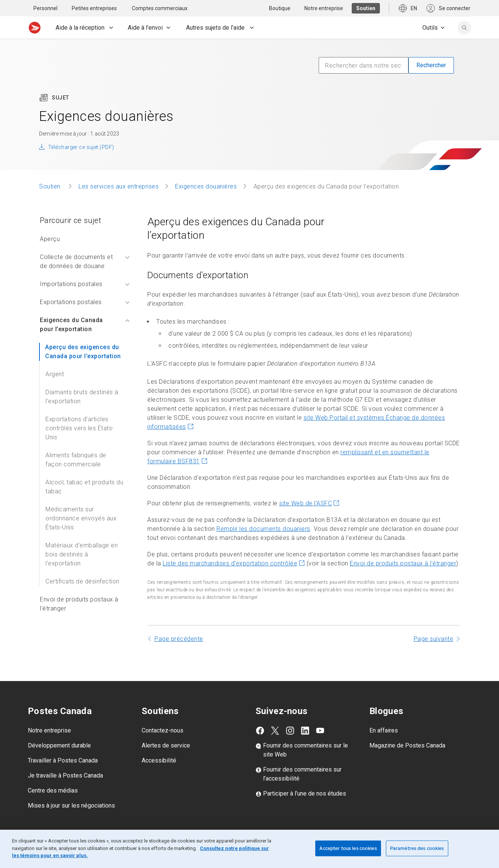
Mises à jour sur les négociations (71, 805)
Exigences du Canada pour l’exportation (85, 325)
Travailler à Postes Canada (63, 760)
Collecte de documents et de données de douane (85, 261)
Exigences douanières (206, 186)
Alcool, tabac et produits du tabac (84, 487)
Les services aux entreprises (119, 186)
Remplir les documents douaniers (263, 529)
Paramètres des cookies (417, 848)
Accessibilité (159, 760)
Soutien (51, 186)
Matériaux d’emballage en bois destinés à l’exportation (82, 554)
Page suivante (434, 639)
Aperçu (50, 239)
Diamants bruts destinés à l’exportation (82, 397)
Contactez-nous (163, 730)
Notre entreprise (49, 730)
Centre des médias (53, 790)
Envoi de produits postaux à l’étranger (79, 604)
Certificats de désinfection (82, 581)
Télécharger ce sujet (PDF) (81, 147)
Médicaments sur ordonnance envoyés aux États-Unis (81, 518)
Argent (55, 374)
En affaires (384, 730)
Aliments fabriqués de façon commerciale (76, 460)
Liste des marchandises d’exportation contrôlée (234, 563)
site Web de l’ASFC (309, 503)
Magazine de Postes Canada (407, 745)
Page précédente (179, 639)
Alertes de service (166, 745)
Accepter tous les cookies (348, 848)
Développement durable (59, 745)
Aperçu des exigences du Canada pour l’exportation (83, 352)
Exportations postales (85, 302)
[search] (464, 28)
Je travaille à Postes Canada (65, 775)
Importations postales (85, 284)
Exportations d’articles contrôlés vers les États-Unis (80, 428)
